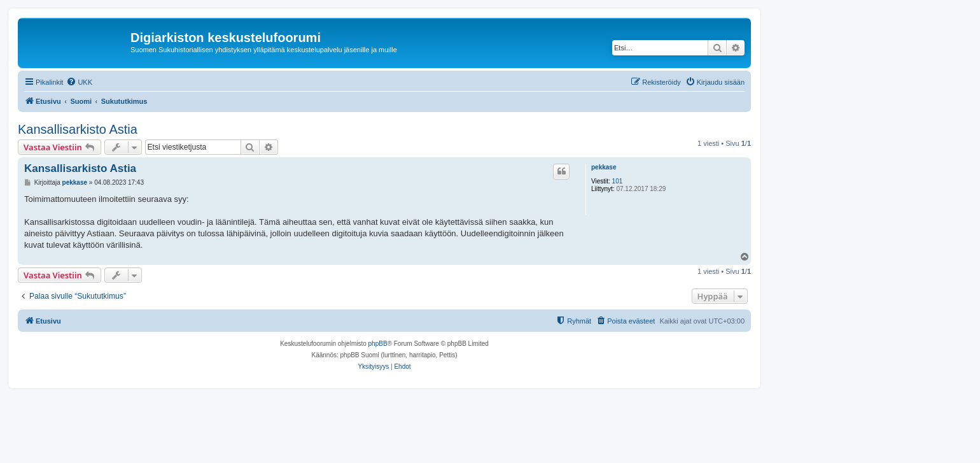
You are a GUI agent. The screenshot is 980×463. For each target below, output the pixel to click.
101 (618, 181)
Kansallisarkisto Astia (78, 129)
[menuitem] (79, 82)
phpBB (378, 344)
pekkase (604, 167)
